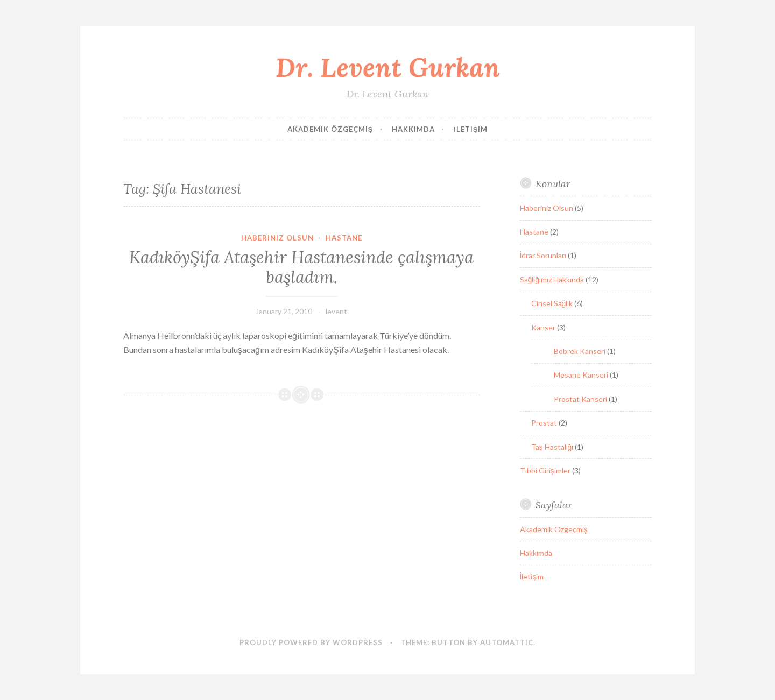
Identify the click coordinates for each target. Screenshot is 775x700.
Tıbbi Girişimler (545, 471)
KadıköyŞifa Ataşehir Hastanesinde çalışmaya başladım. (301, 267)
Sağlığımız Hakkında (552, 280)
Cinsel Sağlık (552, 303)
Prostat (544, 423)
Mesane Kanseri (581, 375)
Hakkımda (413, 129)
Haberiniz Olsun (277, 238)
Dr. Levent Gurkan (388, 67)
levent (336, 311)
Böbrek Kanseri (580, 351)
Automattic (507, 642)
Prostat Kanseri (580, 399)
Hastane (344, 238)
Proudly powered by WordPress (311, 642)
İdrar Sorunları (543, 255)
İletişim (471, 129)
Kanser (543, 327)
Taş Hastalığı (552, 447)
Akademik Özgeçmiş (330, 129)
